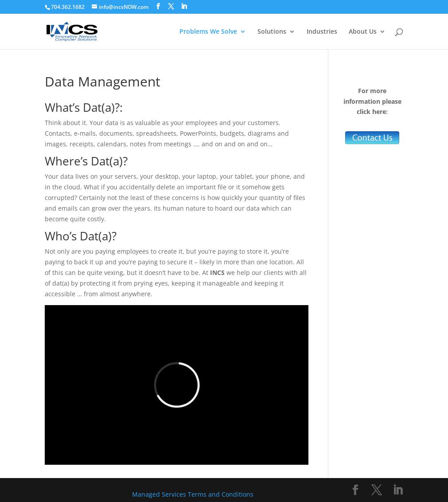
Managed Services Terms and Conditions (193, 494)
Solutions (272, 32)
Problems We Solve (208, 32)
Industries (322, 32)
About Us (363, 32)
